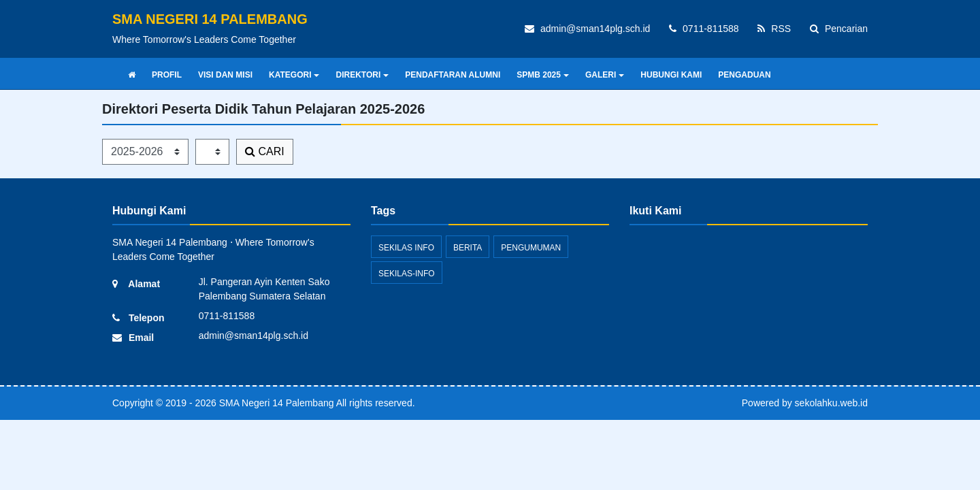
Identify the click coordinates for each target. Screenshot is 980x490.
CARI (265, 151)
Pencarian (839, 29)
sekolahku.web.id (831, 403)
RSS (774, 29)
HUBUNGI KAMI (671, 75)
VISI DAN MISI (225, 75)
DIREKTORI (362, 75)
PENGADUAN (744, 75)
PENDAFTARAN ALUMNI (453, 75)
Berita (468, 248)
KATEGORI (294, 75)
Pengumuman (531, 248)
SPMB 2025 (543, 75)
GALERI (605, 75)
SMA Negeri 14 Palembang (275, 403)
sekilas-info (407, 274)
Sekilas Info (406, 248)
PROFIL (167, 75)
